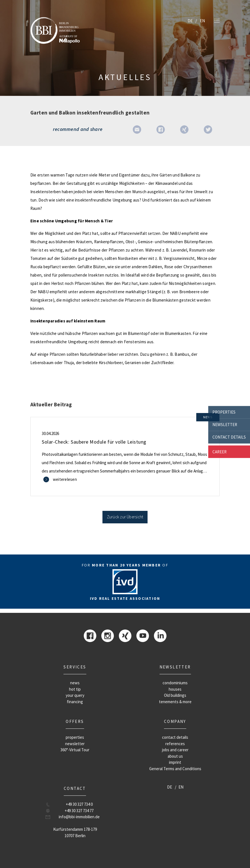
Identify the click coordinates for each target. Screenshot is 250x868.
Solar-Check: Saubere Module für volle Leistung (94, 442)
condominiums (175, 683)
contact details (229, 437)
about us (175, 756)
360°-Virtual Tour (75, 750)
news (75, 683)
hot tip (75, 689)
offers (75, 721)
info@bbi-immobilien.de (79, 817)
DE (190, 21)
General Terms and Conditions (175, 769)
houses (175, 689)
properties (224, 412)
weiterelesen (65, 479)
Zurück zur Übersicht (125, 517)
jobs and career (175, 750)
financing (75, 702)
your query (75, 695)
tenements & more (175, 702)
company (175, 721)
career (220, 452)
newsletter (225, 425)
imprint (175, 762)
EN (202, 21)
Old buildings (175, 695)
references (175, 744)
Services (75, 667)
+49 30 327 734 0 (79, 804)
